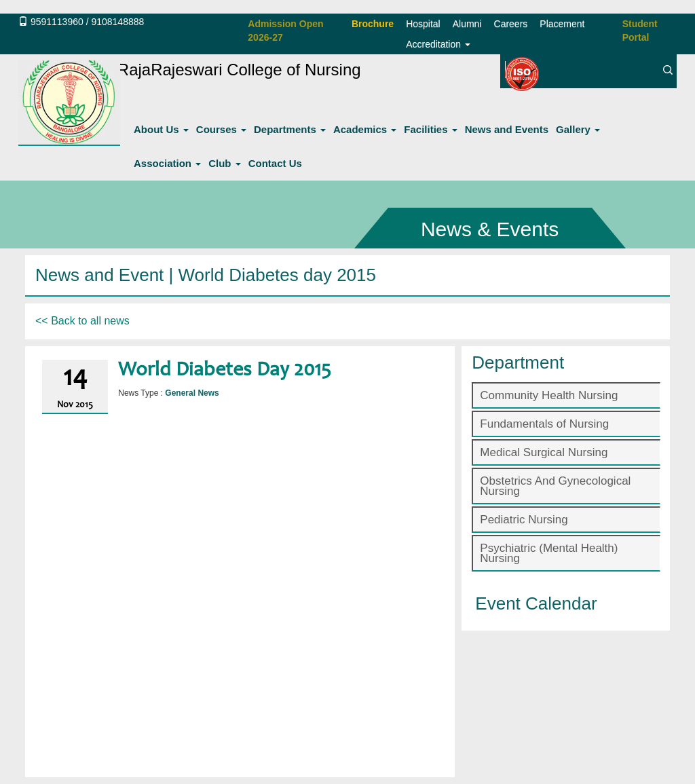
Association (167, 163)
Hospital (423, 24)
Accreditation (438, 44)
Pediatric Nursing (524, 520)
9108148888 (117, 22)
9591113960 (57, 22)
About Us (161, 129)
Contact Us (275, 163)
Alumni (467, 24)
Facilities (430, 129)
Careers (511, 24)
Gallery (578, 129)
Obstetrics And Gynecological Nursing (555, 486)
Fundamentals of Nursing (544, 424)
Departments (290, 129)
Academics (365, 129)
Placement (562, 24)
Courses (221, 129)
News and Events (507, 129)
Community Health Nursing (549, 395)
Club (225, 163)
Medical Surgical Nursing (544, 452)
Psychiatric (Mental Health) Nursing (549, 553)
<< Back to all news (82, 321)
